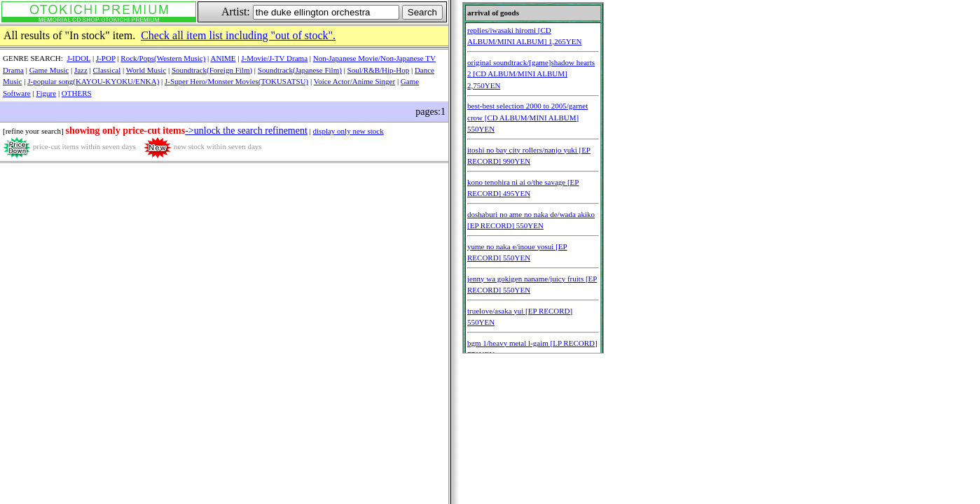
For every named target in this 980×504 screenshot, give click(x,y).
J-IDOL (78, 58)
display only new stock (348, 131)
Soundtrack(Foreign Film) (212, 70)
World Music (146, 70)
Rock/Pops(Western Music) (163, 58)
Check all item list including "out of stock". (238, 35)
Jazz (81, 70)
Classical (107, 70)
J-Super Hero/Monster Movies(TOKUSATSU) (236, 81)
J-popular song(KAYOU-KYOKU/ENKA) (93, 81)
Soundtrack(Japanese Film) (300, 70)
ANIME (223, 58)
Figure (46, 93)
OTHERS (77, 93)
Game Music (49, 70)
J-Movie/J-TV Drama (274, 58)
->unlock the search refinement (246, 131)
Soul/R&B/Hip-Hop (379, 70)
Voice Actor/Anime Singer (355, 81)
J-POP (106, 58)
